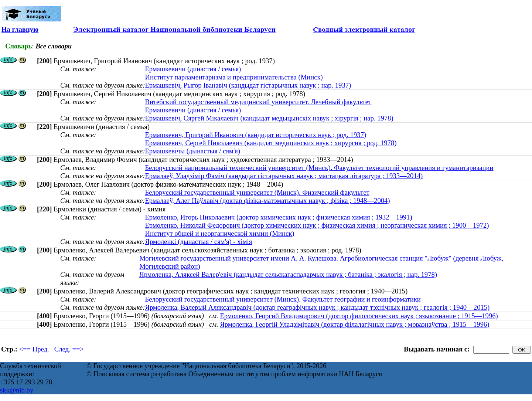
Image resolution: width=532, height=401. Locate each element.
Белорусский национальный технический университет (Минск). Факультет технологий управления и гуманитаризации (319, 168)
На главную (20, 29)
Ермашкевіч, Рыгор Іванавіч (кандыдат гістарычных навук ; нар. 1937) (248, 85)
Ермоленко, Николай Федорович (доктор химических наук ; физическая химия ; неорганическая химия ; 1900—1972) (317, 225)
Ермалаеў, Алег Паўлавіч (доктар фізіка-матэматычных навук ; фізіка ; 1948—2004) (267, 200)
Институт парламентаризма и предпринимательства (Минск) (234, 77)
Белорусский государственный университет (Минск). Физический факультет (257, 192)
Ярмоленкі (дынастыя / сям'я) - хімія (198, 242)
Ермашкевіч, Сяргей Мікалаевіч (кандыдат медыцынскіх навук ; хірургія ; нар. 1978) (269, 118)
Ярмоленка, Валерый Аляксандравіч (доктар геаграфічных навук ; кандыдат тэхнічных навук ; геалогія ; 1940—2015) (317, 307)
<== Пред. (34, 349)
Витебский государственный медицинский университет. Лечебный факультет (258, 102)
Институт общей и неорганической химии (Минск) (219, 233)
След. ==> (69, 349)
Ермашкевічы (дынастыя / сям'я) (192, 151)
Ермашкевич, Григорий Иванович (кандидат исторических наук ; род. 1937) (255, 135)
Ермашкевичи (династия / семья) (193, 69)
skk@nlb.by (17, 390)
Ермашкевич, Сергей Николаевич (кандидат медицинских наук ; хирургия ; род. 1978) (271, 143)
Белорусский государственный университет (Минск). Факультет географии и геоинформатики (283, 299)
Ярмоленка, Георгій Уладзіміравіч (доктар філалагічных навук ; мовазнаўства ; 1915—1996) (354, 324)
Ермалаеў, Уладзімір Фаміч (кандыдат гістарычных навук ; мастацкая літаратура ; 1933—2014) (284, 176)
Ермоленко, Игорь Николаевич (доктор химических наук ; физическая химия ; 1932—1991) (278, 217)
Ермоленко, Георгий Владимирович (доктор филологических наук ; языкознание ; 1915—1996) (359, 316)
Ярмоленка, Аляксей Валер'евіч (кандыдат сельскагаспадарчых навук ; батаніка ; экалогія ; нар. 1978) (288, 274)
